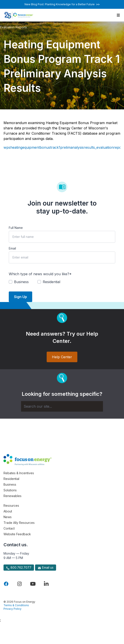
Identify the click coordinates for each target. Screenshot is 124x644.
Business (10, 484)
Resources (11, 506)
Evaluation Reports (13, 27)
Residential (11, 479)
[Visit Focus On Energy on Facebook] (6, 584)
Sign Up (20, 297)
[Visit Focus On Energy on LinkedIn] (46, 584)
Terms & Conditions (16, 605)
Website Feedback (17, 534)
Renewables (12, 496)
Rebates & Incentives (19, 473)
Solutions (10, 490)
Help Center (62, 357)
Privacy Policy (12, 609)
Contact (9, 528)
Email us (46, 568)
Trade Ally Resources (19, 523)
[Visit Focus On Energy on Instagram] (19, 584)
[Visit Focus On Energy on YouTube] (33, 584)
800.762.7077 (19, 568)
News (8, 517)
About (8, 511)
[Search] (62, 406)
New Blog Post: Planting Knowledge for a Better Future (62, 4)
